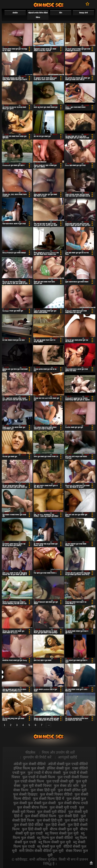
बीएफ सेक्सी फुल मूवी (64, 829)
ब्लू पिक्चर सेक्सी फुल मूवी (62, 833)
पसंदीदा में (88, 4)
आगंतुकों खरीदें (67, 757)
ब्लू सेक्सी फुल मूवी (49, 846)
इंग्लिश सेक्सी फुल (58, 768)
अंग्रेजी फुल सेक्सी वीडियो (30, 764)
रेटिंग (61, 13)
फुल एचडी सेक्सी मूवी (60, 781)
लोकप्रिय (15, 13)
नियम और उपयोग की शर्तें (58, 752)
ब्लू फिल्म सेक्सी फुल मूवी (55, 842)
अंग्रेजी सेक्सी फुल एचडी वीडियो (68, 764)
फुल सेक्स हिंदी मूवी (43, 790)
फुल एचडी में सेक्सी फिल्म (39, 777)
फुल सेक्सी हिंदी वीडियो (28, 825)
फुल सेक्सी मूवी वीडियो (52, 812)
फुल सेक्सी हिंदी (68, 816)
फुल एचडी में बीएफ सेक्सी (44, 773)
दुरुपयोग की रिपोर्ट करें (37, 757)
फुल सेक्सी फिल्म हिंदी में (48, 799)
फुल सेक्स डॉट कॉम (66, 786)
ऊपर (91, 863)
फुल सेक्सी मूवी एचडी (63, 807)
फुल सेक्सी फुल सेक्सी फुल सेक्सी (35, 803)
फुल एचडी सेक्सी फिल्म (29, 781)
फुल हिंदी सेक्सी (55, 825)
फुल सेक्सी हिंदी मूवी (50, 820)
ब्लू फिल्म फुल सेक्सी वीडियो (55, 838)
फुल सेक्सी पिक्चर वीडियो (56, 794)
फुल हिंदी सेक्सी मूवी (35, 829)
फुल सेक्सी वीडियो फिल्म (40, 816)
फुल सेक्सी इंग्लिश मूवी (72, 790)
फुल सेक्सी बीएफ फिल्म (32, 807)
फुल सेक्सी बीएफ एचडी (73, 803)
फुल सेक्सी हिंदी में (76, 820)
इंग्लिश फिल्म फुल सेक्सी (29, 768)
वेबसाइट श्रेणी (83, 13)
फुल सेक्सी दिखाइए (25, 794)
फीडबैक (30, 752)
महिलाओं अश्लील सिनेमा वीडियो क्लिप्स (38, 15)
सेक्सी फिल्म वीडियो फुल (48, 5)
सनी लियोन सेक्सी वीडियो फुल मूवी (41, 851)
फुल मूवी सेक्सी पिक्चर (37, 786)
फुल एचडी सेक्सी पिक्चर (73, 777)
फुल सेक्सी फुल (76, 799)
